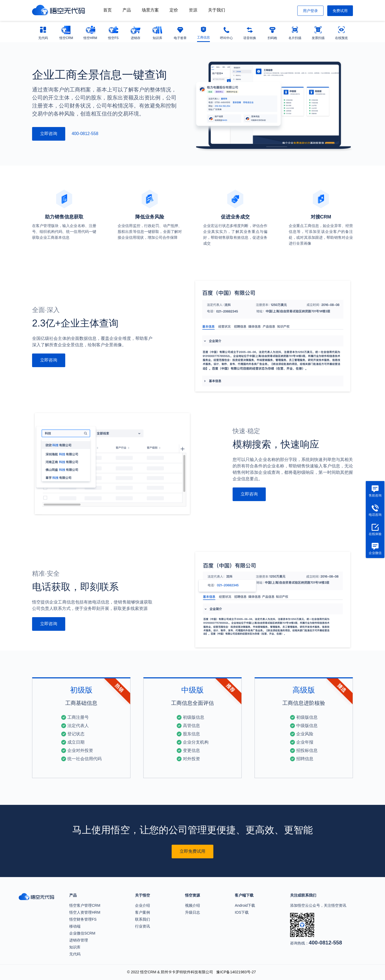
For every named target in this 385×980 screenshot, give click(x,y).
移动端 (75, 926)
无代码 (75, 954)
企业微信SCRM (82, 933)
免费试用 (340, 11)
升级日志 (192, 912)
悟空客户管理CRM (85, 905)
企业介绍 (143, 905)
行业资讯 (143, 926)
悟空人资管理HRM (85, 912)
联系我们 (143, 919)
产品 (127, 10)
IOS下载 (242, 912)
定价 (174, 10)
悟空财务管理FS (83, 919)
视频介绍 (192, 905)
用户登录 (310, 11)
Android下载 (245, 905)
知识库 (75, 947)
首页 (107, 10)
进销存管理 (79, 940)
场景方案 (150, 10)
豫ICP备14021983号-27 (236, 972)
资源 (193, 10)
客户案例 (143, 912)
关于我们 (217, 10)
